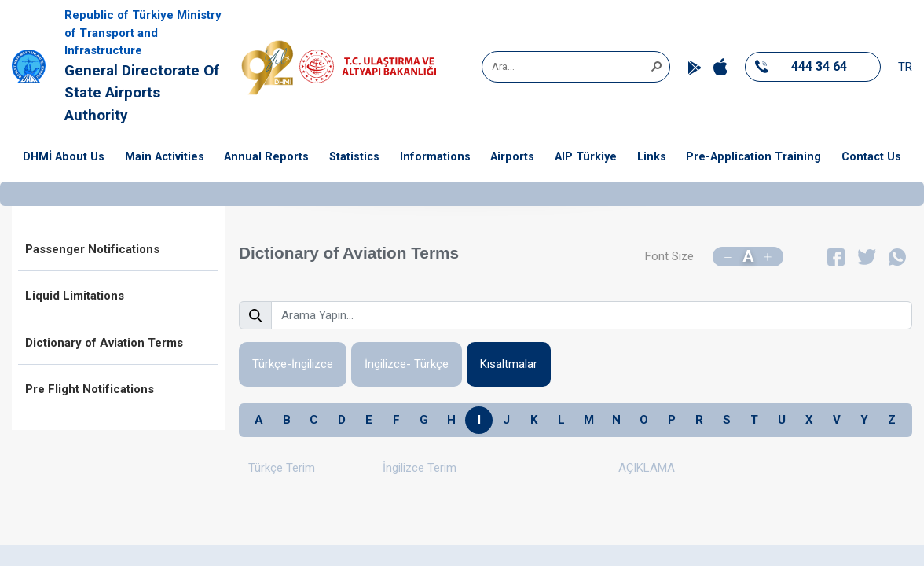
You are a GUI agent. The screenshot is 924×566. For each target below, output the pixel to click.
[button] (656, 65)
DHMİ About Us (64, 157)
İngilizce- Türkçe (407, 364)
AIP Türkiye (586, 157)
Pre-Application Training (753, 157)
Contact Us (871, 157)
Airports (512, 157)
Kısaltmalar (509, 364)
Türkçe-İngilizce (293, 364)
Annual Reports (266, 157)
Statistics (354, 157)
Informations (435, 157)
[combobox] (570, 67)
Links (652, 157)
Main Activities (165, 157)
